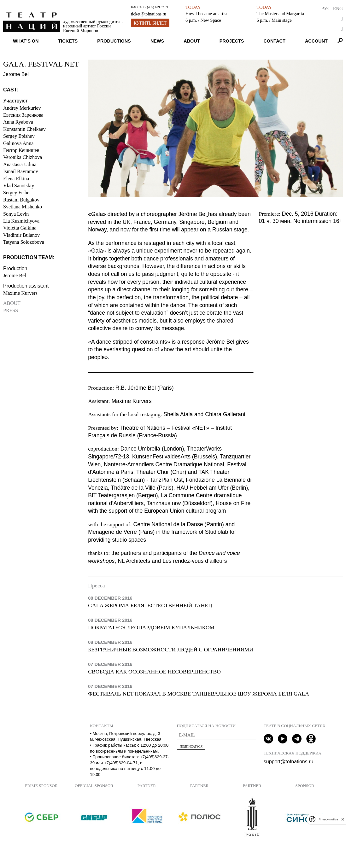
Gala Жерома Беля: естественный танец (150, 605)
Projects (232, 41)
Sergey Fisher (17, 192)
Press (11, 310)
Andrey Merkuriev (22, 108)
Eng (338, 8)
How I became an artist (206, 14)
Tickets (68, 41)
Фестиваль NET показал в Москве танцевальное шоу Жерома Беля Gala (199, 694)
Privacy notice (328, 819)
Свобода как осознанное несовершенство (154, 672)
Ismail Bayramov (21, 171)
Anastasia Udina (20, 164)
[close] (343, 819)
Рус (326, 8)
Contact (274, 41)
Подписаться (191, 746)
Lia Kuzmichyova (21, 221)
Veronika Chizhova (23, 157)
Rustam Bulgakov (21, 200)
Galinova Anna (18, 143)
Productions (114, 41)
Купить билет (150, 23)
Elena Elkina (16, 179)
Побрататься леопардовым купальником (151, 627)
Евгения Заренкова (23, 115)
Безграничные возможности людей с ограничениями (170, 650)
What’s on (26, 41)
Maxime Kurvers (20, 293)
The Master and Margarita (280, 14)
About (192, 41)
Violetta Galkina (20, 228)
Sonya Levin (16, 214)
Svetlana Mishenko (23, 207)
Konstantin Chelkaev (24, 129)
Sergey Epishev (19, 136)
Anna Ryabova (18, 122)
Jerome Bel (15, 275)
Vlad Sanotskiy (19, 186)
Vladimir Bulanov (21, 235)
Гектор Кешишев (21, 150)
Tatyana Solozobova (24, 242)
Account (316, 41)
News (157, 41)
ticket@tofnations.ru (149, 14)
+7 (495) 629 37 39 (155, 7)
